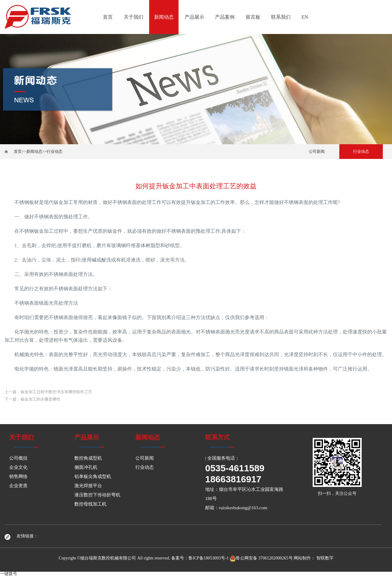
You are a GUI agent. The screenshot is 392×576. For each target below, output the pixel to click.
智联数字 (325, 558)
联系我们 (281, 17)
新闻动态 (164, 17)
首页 (108, 17)
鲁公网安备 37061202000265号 (261, 558)
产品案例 (225, 17)
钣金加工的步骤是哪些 (40, 399)
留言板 (253, 17)
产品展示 (194, 17)
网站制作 (302, 558)
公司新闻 (317, 151)
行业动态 (55, 151)
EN (305, 17)
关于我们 (134, 17)
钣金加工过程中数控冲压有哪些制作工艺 (56, 392)
